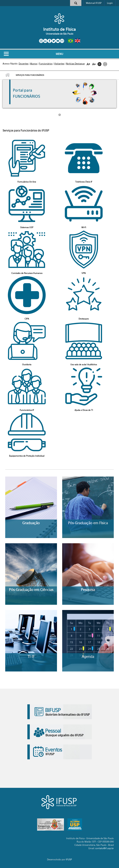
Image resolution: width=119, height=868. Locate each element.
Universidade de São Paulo (60, 34)
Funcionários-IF (27, 410)
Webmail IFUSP (94, 3)
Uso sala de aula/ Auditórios (84, 364)
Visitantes (59, 64)
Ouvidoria (27, 364)
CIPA (27, 319)
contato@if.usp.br (104, 848)
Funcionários (46, 64)
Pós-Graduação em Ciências (31, 590)
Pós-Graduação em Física (88, 523)
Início (7, 75)
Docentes (24, 64)
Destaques (84, 319)
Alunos (34, 64)
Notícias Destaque (75, 64)
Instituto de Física (59, 29)
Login (110, 3)
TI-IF (31, 657)
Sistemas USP (27, 227)
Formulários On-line (27, 182)
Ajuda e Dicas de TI (84, 410)
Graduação (31, 523)
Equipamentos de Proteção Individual (27, 456)
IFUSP (69, 859)
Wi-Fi (84, 227)
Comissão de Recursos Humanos (27, 273)
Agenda (88, 657)
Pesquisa (88, 590)
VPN (84, 273)
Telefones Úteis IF (84, 182)
